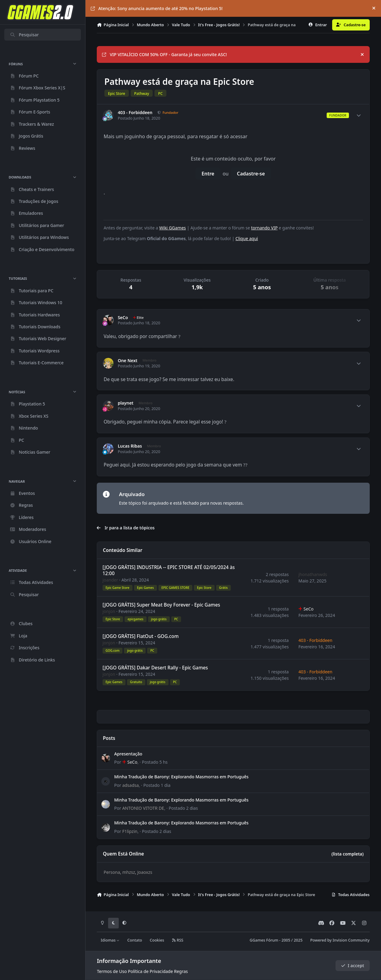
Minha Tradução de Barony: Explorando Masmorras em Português (181, 777)
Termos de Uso (112, 971)
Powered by (340, 940)
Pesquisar (24, 35)
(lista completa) (348, 854)
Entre (208, 174)
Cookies (157, 940)
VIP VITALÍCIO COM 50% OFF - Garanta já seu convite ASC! (164, 54)
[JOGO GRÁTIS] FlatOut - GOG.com (141, 636)
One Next (128, 361)
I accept (353, 966)
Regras (181, 971)
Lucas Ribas (130, 446)
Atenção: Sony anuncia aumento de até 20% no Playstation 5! (157, 8)
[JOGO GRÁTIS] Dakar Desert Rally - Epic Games (155, 668)
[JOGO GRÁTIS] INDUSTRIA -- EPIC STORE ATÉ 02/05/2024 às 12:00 (169, 570)
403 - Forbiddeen (135, 113)
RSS (178, 940)
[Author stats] (359, 115)
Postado (155, 762)
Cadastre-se (251, 174)
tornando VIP (265, 228)
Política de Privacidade (150, 971)
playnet (126, 403)
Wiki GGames (173, 228)
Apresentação (128, 754)
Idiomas (110, 940)
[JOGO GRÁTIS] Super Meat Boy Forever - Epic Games (161, 605)
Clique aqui (247, 238)
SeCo (123, 318)
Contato (135, 940)
